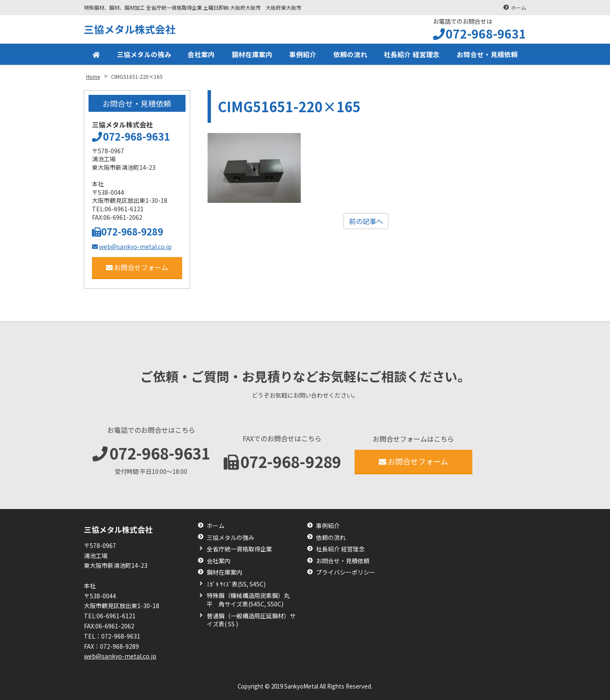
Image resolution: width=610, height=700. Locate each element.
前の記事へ (366, 221)
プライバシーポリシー (346, 572)
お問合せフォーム (137, 267)
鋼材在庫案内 (252, 54)
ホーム (518, 7)
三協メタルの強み (144, 54)
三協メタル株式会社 (130, 29)
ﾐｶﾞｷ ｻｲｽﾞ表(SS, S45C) (236, 584)
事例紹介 (303, 54)
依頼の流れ (350, 54)
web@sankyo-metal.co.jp (132, 246)
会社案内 (201, 54)
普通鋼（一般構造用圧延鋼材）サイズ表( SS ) (251, 620)
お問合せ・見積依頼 (487, 54)
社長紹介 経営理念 (412, 54)
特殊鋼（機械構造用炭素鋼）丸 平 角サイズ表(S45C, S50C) (251, 600)
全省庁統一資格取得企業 (239, 549)
